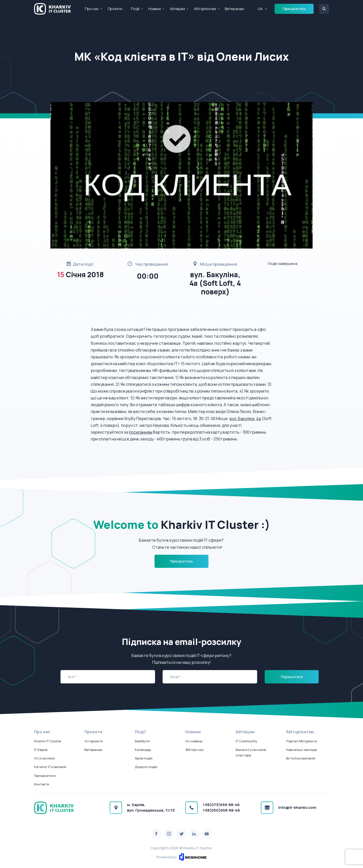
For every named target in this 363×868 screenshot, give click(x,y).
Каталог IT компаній (50, 767)
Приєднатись (294, 9)
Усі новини (194, 741)
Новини (155, 9)
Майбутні (142, 741)
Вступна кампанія (301, 758)
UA (260, 9)
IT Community (246, 741)
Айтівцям (177, 9)
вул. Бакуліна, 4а (245, 419)
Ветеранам (234, 9)
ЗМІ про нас (195, 750)
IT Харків (41, 750)
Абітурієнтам (205, 9)
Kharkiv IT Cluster (48, 741)
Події (135, 9)
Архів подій (144, 758)
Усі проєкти (94, 741)
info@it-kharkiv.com (297, 807)
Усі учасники (44, 758)
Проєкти (115, 9)
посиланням (141, 432)
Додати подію (146, 767)
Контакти (42, 784)
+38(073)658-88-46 (221, 805)
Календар (143, 750)
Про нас (92, 9)
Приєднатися (45, 776)
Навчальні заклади (302, 750)
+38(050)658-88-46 (221, 810)
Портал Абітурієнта (301, 741)
